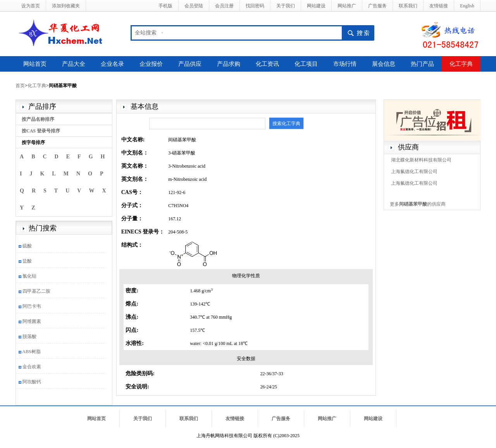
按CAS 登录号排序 (41, 131)
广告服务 (377, 6)
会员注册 (224, 6)
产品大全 (74, 64)
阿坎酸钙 (32, 382)
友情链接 (439, 6)
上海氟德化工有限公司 (414, 172)
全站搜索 (146, 33)
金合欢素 (32, 367)
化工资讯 (267, 64)
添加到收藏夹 (66, 6)
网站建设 (316, 6)
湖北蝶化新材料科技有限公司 (421, 160)
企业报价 (151, 64)
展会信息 (384, 64)
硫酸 (27, 246)
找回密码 (255, 6)
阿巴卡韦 (32, 306)
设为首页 (31, 6)
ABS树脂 (31, 352)
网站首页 (35, 64)
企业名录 (112, 64)
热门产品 (422, 64)
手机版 (165, 6)
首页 (20, 86)
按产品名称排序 (38, 119)
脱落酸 (29, 336)
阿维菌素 (32, 321)
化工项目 (306, 64)
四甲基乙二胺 (36, 291)
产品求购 (229, 64)
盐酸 (27, 261)
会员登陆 (194, 6)
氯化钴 (29, 276)
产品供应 (190, 64)
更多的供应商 (418, 204)
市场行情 (345, 64)
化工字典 (461, 64)
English (467, 6)
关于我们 (286, 6)
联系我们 (408, 6)
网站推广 (347, 6)
